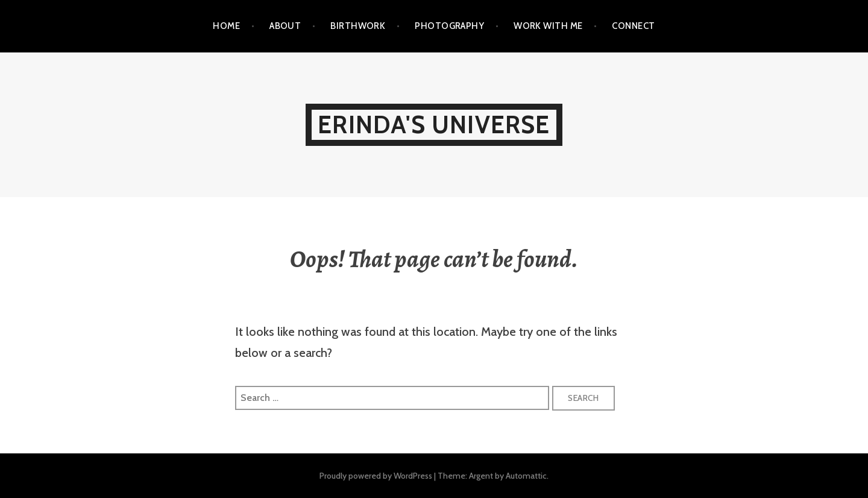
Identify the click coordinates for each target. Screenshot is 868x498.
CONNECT (633, 26)
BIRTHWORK (358, 26)
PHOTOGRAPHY (449, 26)
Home (226, 26)
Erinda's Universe (434, 124)
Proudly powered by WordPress (376, 476)
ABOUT (285, 26)
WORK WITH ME (548, 26)
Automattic (526, 476)
